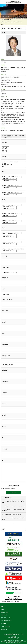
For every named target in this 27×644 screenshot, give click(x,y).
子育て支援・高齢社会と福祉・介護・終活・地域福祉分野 (13, 519)
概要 (2, 606)
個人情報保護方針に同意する (8, 489)
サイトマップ (4, 629)
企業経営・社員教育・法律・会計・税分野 (13, 514)
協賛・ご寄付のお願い (6, 621)
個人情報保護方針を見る (14, 486)
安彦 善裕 (5, 150)
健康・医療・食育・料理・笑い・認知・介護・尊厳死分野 (13, 502)
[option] (13, 11)
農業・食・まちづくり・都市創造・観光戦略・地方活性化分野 (13, 510)
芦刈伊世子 (5, 149)
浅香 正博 (5, 147)
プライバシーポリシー (6, 627)
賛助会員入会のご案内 (6, 618)
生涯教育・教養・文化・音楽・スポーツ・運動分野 (15, 506)
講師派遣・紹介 (8, 498)
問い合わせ (4, 624)
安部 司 (5, 152)
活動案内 (3, 609)
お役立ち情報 (4, 615)
